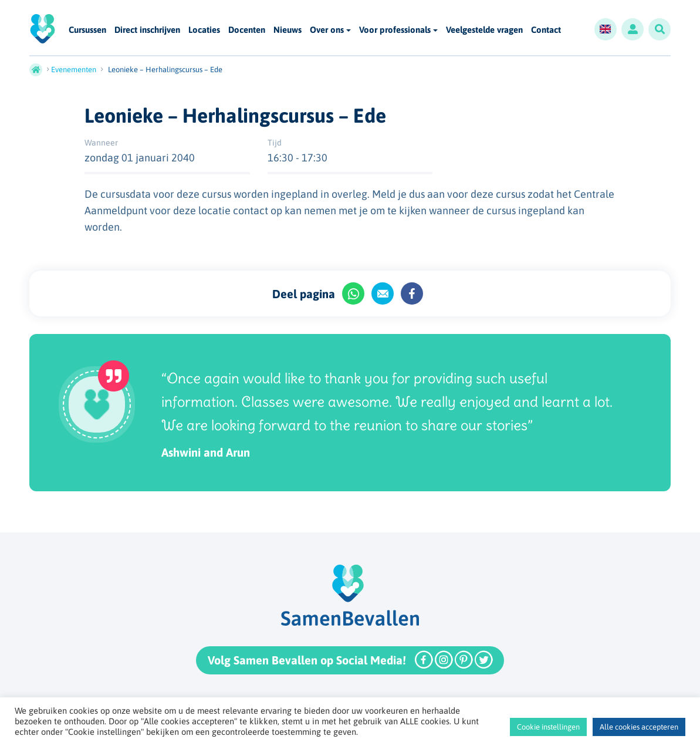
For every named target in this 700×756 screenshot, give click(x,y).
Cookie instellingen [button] (548, 727)
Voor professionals (395, 30)
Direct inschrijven (147, 30)
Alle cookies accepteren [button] (639, 727)
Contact (546, 30)
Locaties (204, 30)
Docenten (247, 30)
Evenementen (74, 70)
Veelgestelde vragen (484, 30)
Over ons (327, 30)
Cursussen (87, 30)
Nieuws (288, 30)
